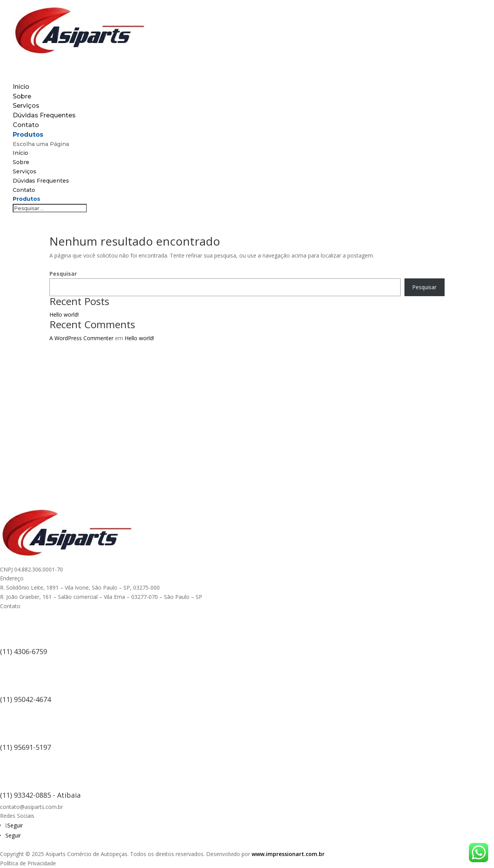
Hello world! (64, 314)
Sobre (21, 162)
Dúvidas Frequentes (44, 115)
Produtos (26, 199)
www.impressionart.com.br (288, 854)
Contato (24, 190)
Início (20, 153)
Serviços (25, 171)
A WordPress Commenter (81, 338)
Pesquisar (63, 274)
